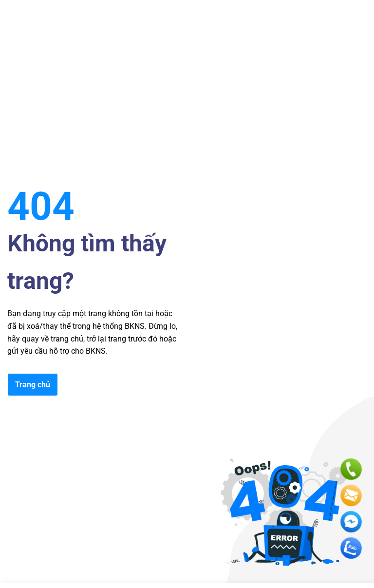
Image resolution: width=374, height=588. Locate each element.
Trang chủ (33, 385)
